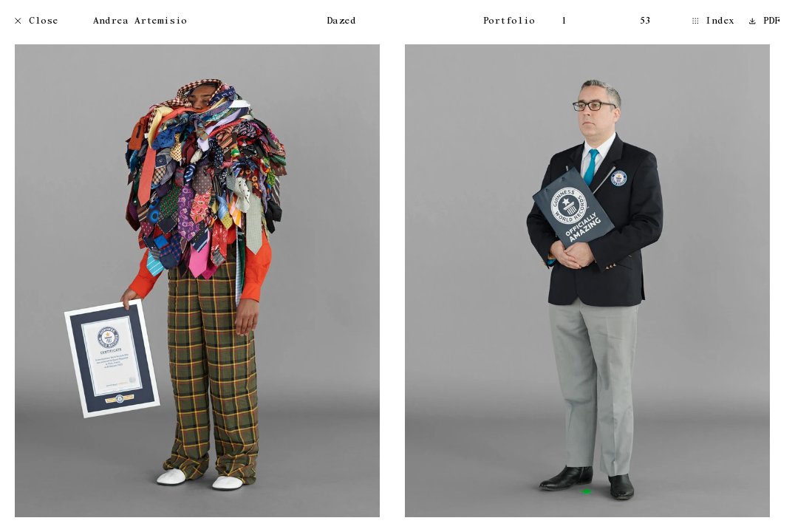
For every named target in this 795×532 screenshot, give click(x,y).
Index (714, 22)
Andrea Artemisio (140, 22)
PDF (765, 22)
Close (37, 22)
